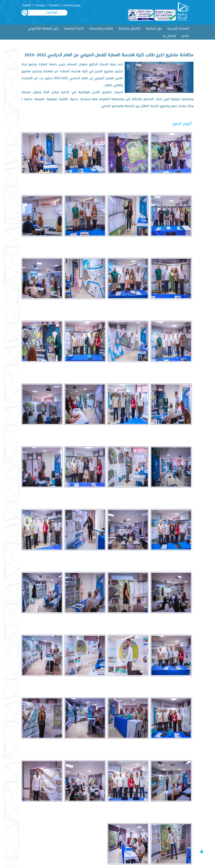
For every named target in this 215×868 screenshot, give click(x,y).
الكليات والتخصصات (101, 28)
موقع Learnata (71, 5)
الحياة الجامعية (74, 28)
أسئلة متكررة (141, 817)
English (27, 5)
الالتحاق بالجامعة (129, 28)
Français (40, 5)
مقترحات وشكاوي (138, 824)
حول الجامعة (154, 28)
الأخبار (185, 36)
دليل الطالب (176, 817)
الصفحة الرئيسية (178, 28)
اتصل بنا (179, 830)
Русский (54, 5)
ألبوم (111, 817)
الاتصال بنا (170, 36)
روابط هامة (107, 824)
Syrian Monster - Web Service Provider (100, 864)
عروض (180, 824)
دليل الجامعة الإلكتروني (43, 28)
